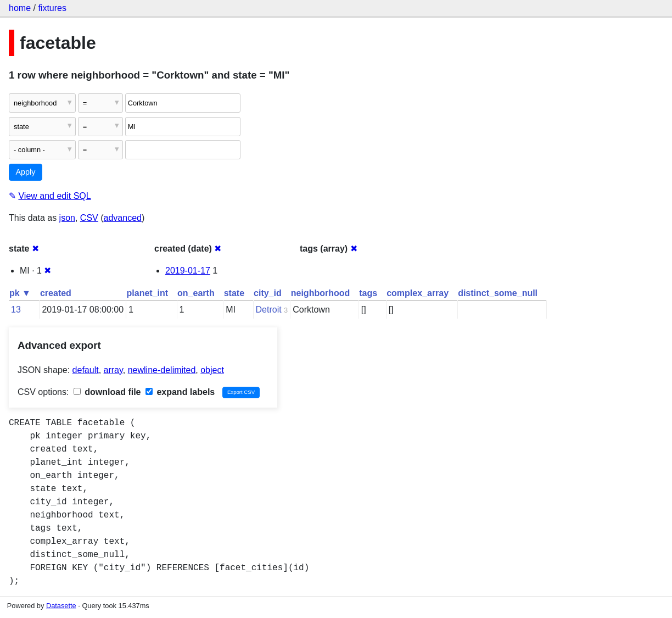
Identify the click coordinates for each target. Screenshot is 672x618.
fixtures (52, 8)
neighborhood (321, 293)
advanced (123, 218)
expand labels (180, 392)
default (86, 370)
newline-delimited (162, 370)
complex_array (418, 293)
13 (16, 310)
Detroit (269, 310)
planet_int (148, 293)
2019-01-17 (188, 271)
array (113, 370)
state (234, 293)
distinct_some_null (498, 293)
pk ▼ (20, 293)
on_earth (196, 293)
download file (107, 392)
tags (368, 293)
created (56, 293)
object (212, 370)
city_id (268, 293)
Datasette (61, 606)
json (67, 218)
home (20, 8)
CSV (89, 218)
